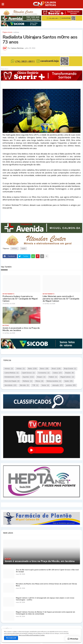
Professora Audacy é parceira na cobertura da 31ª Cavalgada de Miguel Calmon (20, 299)
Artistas (20, 369)
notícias (16, 32)
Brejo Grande (70, 369)
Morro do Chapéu (12, 381)
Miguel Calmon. (67, 377)
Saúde (69, 381)
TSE (35, 385)
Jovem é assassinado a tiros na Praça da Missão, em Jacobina (21, 329)
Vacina (45, 385)
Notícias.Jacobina (54, 381)
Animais (9, 369)
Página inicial (7, 32)
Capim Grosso (28, 373)
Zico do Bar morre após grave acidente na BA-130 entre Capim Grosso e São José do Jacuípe (47, 571)
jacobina (71, 385)
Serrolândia (10, 385)
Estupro (41, 377)
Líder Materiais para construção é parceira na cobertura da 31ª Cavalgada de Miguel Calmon (61, 299)
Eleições (69, 373)
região (23, 248)
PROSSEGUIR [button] (11, 638)
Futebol (53, 377)
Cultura (57, 373)
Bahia (32, 369)
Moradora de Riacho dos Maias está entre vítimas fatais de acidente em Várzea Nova (46, 585)
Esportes (28, 377)
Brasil (56, 369)
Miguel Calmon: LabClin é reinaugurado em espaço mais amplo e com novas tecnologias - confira (45, 599)
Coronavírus (44, 373)
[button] (3, 4)
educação (58, 385)
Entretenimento (12, 377)
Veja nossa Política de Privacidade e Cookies (32, 635)
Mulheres (27, 381)
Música (39, 381)
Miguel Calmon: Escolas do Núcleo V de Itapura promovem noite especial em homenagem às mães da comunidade (45, 613)
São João (24, 385)
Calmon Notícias (11, 373)
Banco (44, 369)
